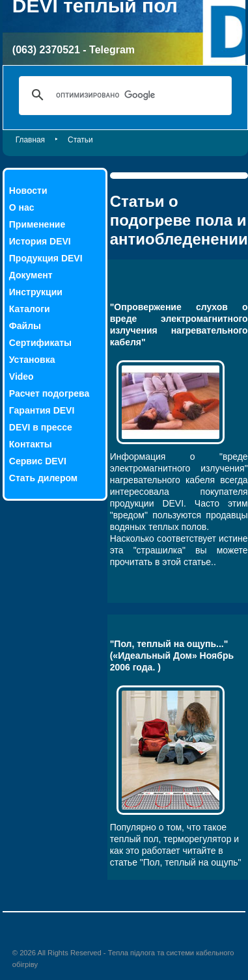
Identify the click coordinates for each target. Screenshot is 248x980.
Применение (37, 224)
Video (21, 377)
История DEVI (40, 241)
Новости (28, 191)
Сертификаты (40, 343)
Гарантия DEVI (42, 410)
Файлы (25, 326)
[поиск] (123, 95)
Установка (32, 360)
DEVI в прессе (41, 427)
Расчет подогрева (49, 393)
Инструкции (36, 292)
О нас (22, 207)
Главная (30, 140)
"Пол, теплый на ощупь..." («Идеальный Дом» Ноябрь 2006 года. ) (172, 656)
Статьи (80, 140)
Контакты (31, 444)
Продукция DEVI (46, 258)
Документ (31, 275)
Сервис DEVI (38, 461)
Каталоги (30, 309)
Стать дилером (43, 478)
